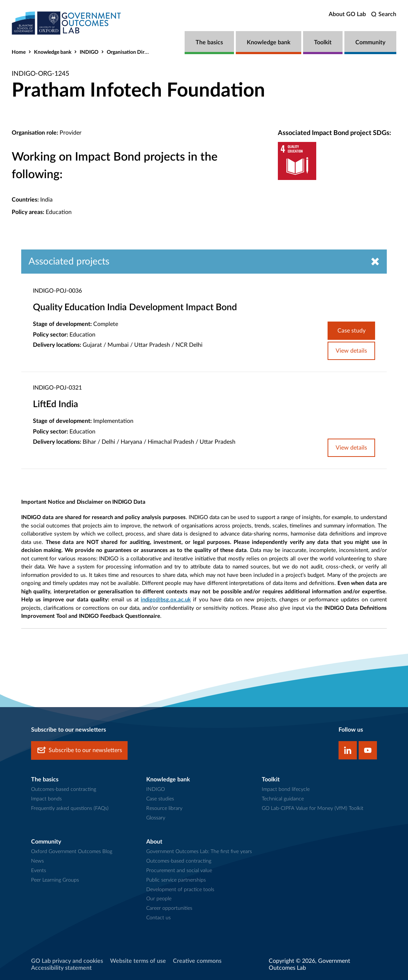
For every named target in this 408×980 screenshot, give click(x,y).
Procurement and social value (179, 871)
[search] (384, 14)
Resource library (164, 808)
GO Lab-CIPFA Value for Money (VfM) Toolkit (313, 808)
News (37, 861)
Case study (352, 331)
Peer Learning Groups (55, 880)
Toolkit (323, 42)
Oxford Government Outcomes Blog (72, 852)
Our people (159, 899)
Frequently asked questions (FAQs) (70, 808)
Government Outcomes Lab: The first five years (199, 852)
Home (19, 52)
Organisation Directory (133, 52)
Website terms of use (138, 961)
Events (39, 871)
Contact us (158, 918)
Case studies (160, 799)
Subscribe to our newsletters (79, 750)
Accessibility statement (61, 968)
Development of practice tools (180, 890)
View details (351, 351)
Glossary (156, 818)
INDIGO (89, 52)
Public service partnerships (176, 880)
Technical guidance (283, 799)
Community (370, 42)
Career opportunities (169, 908)
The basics (209, 42)
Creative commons (197, 961)
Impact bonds (46, 799)
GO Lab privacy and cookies (67, 961)
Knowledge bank (269, 42)
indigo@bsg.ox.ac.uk (166, 600)
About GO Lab (347, 14)
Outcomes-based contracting (64, 789)
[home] (67, 23)
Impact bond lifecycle (286, 789)
